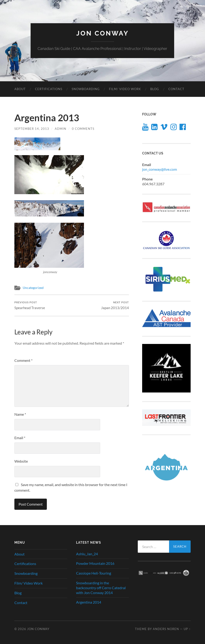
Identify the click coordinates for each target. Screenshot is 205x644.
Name (20, 414)
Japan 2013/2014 (115, 305)
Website (21, 461)
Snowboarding (86, 89)
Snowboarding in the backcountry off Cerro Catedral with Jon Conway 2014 (101, 588)
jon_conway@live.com (160, 169)
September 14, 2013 (32, 129)
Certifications (49, 89)
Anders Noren (166, 629)
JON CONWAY (102, 33)
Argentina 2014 (89, 602)
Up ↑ (187, 629)
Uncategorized (33, 288)
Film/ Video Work (125, 89)
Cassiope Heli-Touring (94, 573)
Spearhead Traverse (30, 305)
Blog (155, 89)
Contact (176, 89)
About (20, 89)
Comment (23, 360)
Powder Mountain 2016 (95, 563)
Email (20, 438)
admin (61, 129)
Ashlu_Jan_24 (87, 554)
